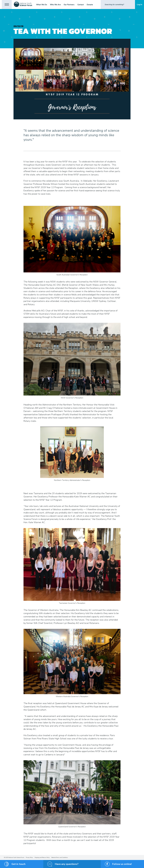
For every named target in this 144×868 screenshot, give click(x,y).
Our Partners (69, 5)
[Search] (118, 5)
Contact (81, 5)
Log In (139, 5)
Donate (90, 5)
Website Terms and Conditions (60, 857)
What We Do (42, 5)
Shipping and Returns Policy (42, 857)
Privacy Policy (29, 857)
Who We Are (56, 5)
